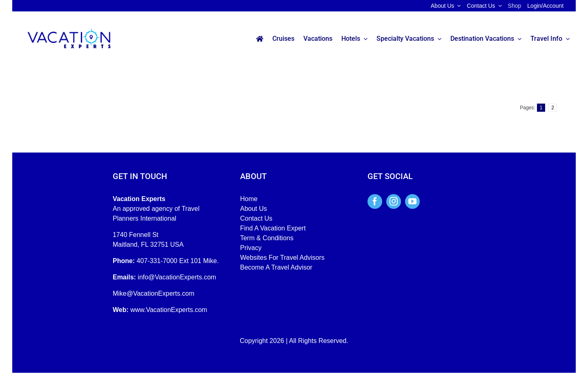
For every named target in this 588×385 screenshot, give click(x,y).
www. (138, 310)
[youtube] (412, 201)
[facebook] (375, 201)
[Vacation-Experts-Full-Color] (69, 29)
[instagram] (394, 201)
